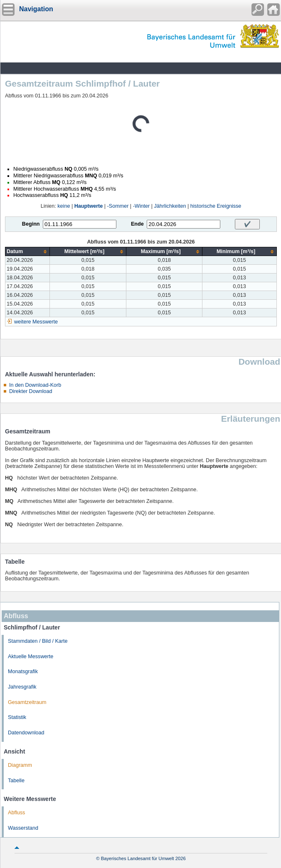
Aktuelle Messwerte (31, 657)
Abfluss (16, 813)
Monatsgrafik (23, 672)
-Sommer (118, 206)
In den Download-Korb (35, 385)
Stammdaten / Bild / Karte (38, 641)
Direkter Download (31, 391)
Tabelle (16, 781)
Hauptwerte (89, 206)
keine (64, 206)
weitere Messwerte (36, 322)
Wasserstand (23, 828)
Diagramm (20, 765)
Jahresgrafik (22, 687)
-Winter (142, 206)
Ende (137, 224)
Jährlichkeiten (170, 206)
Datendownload (26, 733)
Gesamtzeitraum (27, 702)
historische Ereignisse (216, 206)
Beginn (31, 224)
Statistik (17, 717)
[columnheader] (28, 252)
